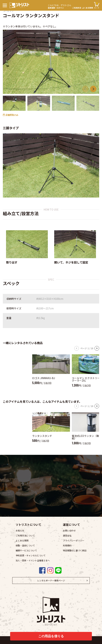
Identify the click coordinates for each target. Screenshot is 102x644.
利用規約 (67, 545)
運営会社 (67, 535)
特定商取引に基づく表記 (75, 550)
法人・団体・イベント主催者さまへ (33, 560)
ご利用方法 (77, 8)
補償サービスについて (26, 550)
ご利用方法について (25, 535)
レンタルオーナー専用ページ (51, 580)
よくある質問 (88, 8)
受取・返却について (25, 545)
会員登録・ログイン (60, 6)
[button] (93, 89)
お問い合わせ (69, 530)
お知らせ (20, 530)
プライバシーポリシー (74, 540)
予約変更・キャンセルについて (31, 555)
